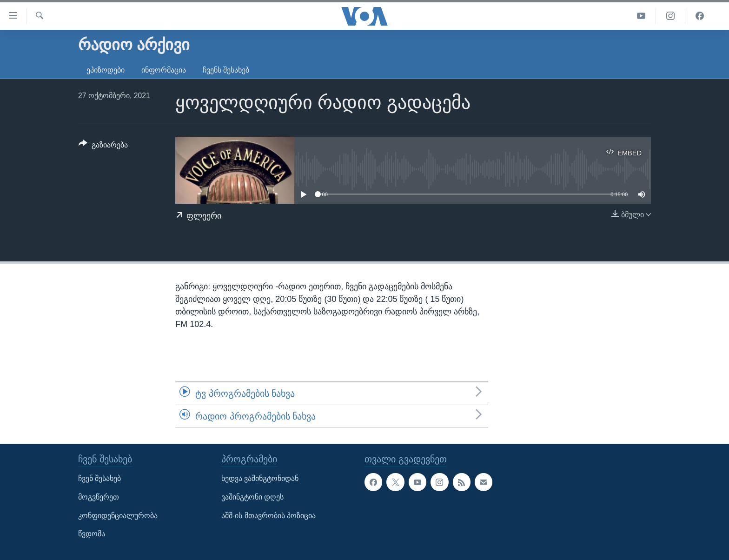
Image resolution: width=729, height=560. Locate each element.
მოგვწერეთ (99, 497)
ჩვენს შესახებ (226, 70)
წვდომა (92, 534)
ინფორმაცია (164, 70)
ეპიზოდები (106, 70)
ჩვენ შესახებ (99, 479)
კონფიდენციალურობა (118, 516)
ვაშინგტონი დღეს (252, 497)
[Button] (103, 147)
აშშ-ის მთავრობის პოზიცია (268, 516)
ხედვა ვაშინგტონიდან (260, 479)
